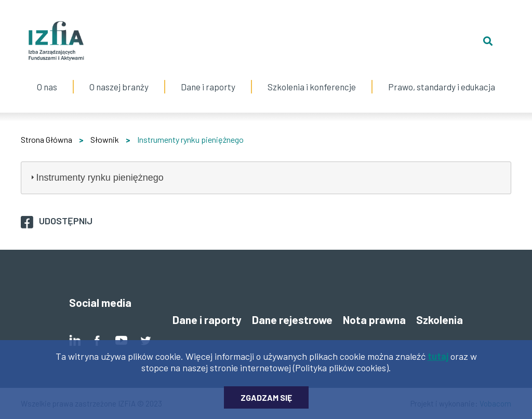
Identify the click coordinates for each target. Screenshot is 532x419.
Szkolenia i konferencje (312, 76)
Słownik (105, 139)
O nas (47, 76)
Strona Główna (46, 139)
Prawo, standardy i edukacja (442, 76)
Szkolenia (440, 320)
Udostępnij (66, 221)
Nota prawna (374, 320)
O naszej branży (119, 76)
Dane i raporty (208, 87)
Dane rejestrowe (292, 320)
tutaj (438, 359)
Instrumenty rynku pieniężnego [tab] (96, 178)
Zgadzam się (266, 401)
